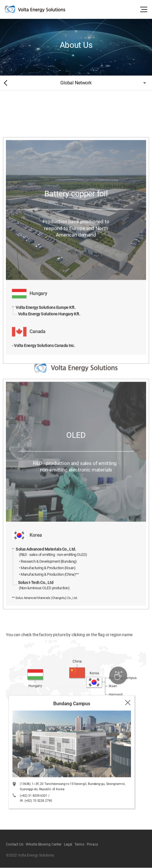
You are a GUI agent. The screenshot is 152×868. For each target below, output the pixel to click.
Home (4, 83)
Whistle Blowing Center (44, 844)
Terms (79, 844)
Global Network (76, 83)
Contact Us (15, 844)
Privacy (92, 844)
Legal (68, 844)
